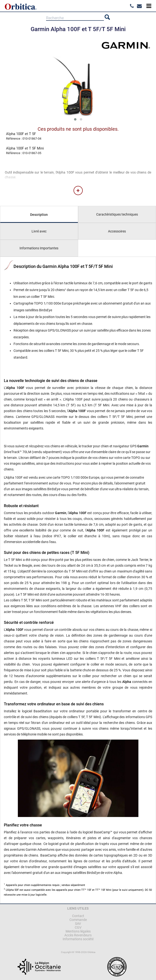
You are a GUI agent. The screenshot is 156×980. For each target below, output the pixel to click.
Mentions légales (78, 931)
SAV (78, 924)
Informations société (78, 939)
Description (39, 215)
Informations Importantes (39, 248)
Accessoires (117, 231)
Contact (78, 916)
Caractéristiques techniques (117, 214)
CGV (78, 927)
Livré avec (39, 231)
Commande (78, 920)
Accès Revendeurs (78, 935)
